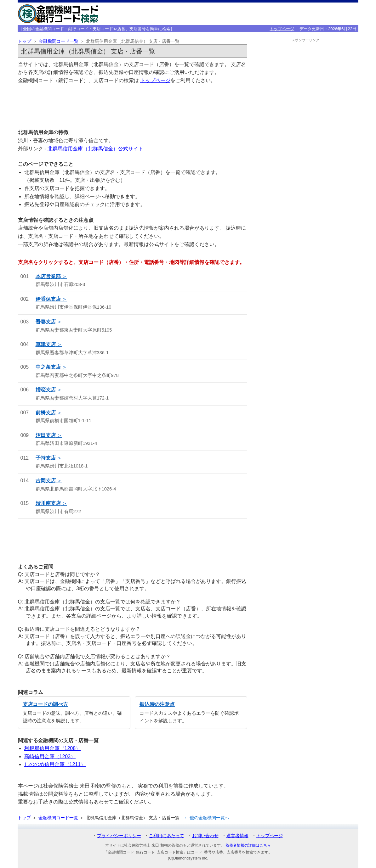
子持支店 (46, 458)
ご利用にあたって (167, 836)
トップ (25, 41)
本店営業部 (48, 276)
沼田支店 (46, 435)
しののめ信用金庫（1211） (55, 764)
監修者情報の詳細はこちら (248, 845)
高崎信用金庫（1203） (50, 756)
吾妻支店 (46, 322)
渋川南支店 (48, 503)
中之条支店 (48, 367)
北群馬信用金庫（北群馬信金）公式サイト (95, 149)
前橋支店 (46, 413)
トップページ (282, 29)
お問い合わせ (205, 836)
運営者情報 (237, 836)
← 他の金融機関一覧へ (207, 818)
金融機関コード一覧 (59, 41)
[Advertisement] (133, 106)
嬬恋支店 (46, 390)
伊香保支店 (48, 299)
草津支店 (46, 344)
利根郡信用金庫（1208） (53, 748)
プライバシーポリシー (119, 836)
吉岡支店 (46, 481)
